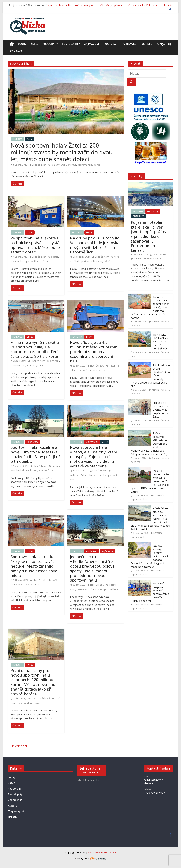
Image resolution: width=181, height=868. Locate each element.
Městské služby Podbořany (24, 470)
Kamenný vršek (59, 165)
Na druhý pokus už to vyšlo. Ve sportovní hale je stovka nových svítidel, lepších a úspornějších (95, 245)
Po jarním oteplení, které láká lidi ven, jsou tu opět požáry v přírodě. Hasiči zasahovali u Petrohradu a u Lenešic (109, 5)
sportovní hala (85, 165)
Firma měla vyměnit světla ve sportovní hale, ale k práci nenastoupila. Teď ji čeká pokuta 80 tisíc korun (36, 349)
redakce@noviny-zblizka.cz (154, 781)
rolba (73, 370)
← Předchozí (17, 746)
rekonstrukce (17, 261)
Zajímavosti (92, 44)
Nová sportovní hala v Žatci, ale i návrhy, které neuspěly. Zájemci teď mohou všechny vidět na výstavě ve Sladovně (94, 456)
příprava (72, 165)
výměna (109, 261)
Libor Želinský (39, 165)
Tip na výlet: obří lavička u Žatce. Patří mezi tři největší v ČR (160, 341)
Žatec (34, 44)
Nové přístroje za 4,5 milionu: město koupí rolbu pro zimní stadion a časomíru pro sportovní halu (95, 352)
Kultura (110, 44)
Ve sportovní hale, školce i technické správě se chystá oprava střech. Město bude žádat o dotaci (35, 245)
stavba (97, 165)
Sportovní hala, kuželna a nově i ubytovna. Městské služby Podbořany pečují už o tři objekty (35, 454)
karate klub (84, 589)
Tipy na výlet (129, 44)
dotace (55, 257)
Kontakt (16, 51)
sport (21, 585)
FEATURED (17, 139)
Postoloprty (71, 44)
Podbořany (50, 44)
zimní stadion (100, 370)
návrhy (102, 475)
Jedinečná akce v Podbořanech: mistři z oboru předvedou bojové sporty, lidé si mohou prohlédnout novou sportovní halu (92, 568)
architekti (75, 475)
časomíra (114, 366)
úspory (100, 261)
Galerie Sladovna (89, 475)
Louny (22, 44)
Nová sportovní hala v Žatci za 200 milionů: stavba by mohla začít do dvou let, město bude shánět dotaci (62, 152)
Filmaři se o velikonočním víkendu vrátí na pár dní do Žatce (160, 410)
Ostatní (148, 44)
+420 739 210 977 (154, 793)
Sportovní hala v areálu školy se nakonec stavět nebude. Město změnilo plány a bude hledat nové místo (34, 566)
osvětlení (55, 361)
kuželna (56, 466)
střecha (45, 261)
